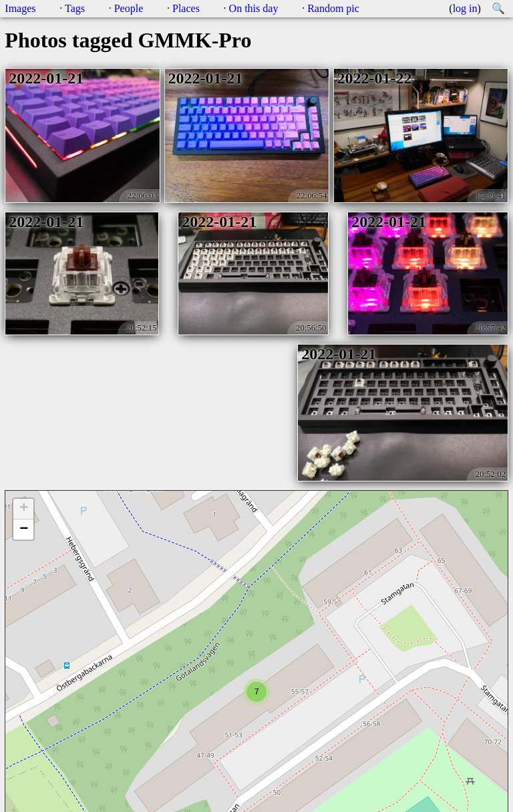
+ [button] (24, 509)
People (129, 8)
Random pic (333, 8)
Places (186, 8)
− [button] (24, 530)
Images (20, 8)
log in (465, 8)
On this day (254, 8)
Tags (75, 8)
